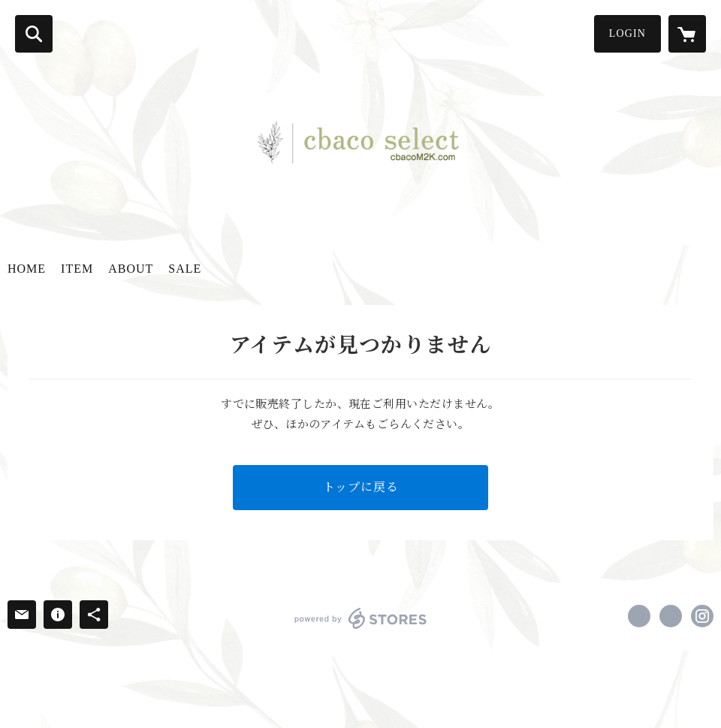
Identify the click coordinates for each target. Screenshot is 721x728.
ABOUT (131, 269)
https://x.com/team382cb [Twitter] (671, 616)
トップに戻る (361, 487)
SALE (185, 269)
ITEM (77, 269)
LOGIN (627, 33)
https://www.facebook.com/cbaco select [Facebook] (639, 616)
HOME (27, 269)
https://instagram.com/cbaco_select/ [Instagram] (702, 616)
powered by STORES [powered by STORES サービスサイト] (361, 618)
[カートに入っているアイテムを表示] (687, 34)
